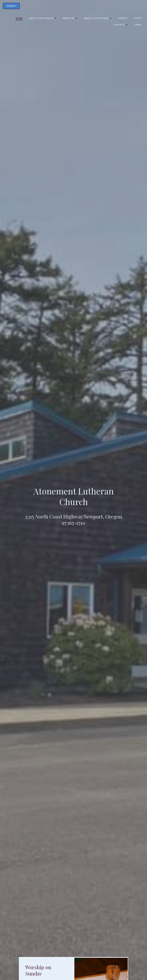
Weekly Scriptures (97, 19)
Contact (120, 25)
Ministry (70, 19)
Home (19, 19)
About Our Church (42, 19)
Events (122, 19)
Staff (137, 19)
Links (137, 25)
